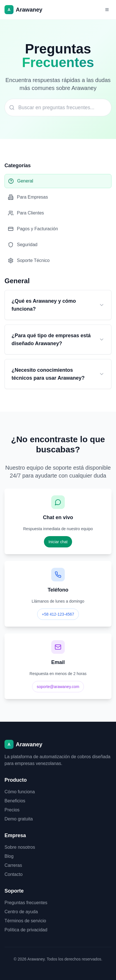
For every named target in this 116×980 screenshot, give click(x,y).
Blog (9, 856)
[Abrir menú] (107, 10)
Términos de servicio (25, 921)
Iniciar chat (58, 542)
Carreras (13, 865)
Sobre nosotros (20, 847)
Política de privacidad (26, 930)
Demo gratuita (19, 819)
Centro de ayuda (21, 912)
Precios (12, 810)
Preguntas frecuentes (26, 903)
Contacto (14, 874)
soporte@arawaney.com (58, 687)
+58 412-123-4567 (58, 614)
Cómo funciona (20, 792)
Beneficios (15, 801)
